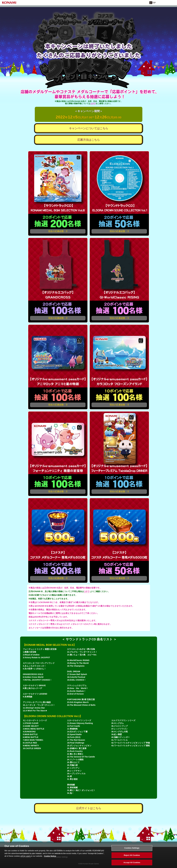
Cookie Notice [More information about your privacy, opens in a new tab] (50, 859)
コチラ (93, 104)
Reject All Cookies (132, 858)
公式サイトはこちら (89, 808)
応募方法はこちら (89, 140)
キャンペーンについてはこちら (89, 128)
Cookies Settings (132, 851)
